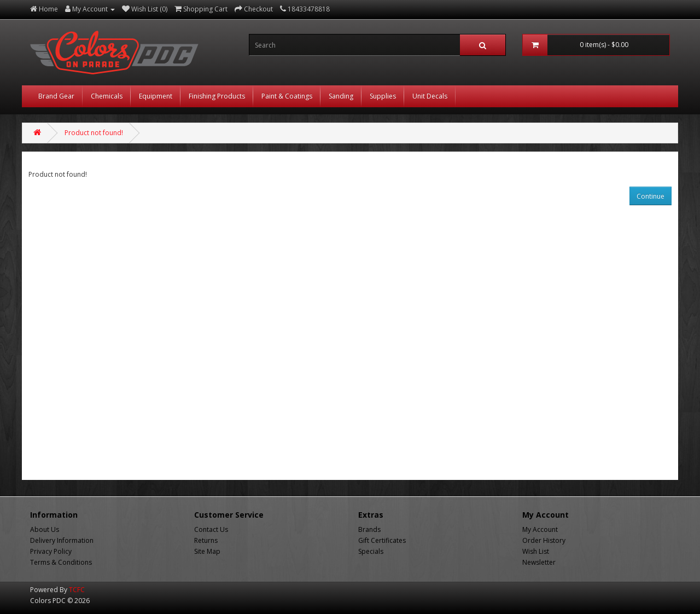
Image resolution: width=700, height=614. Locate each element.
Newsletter (539, 562)
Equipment (156, 96)
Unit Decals (430, 96)
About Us (45, 529)
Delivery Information (62, 540)
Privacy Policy (51, 551)
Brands (369, 529)
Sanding (341, 96)
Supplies (383, 96)
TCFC (77, 590)
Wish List (536, 551)
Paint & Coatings (287, 96)
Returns (206, 540)
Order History (544, 540)
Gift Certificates (382, 540)
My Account (540, 529)
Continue (651, 196)
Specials (371, 551)
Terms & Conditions (61, 562)
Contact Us (211, 529)
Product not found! (94, 133)
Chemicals (107, 96)
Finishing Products (217, 96)
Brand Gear (56, 96)
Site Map (207, 551)
